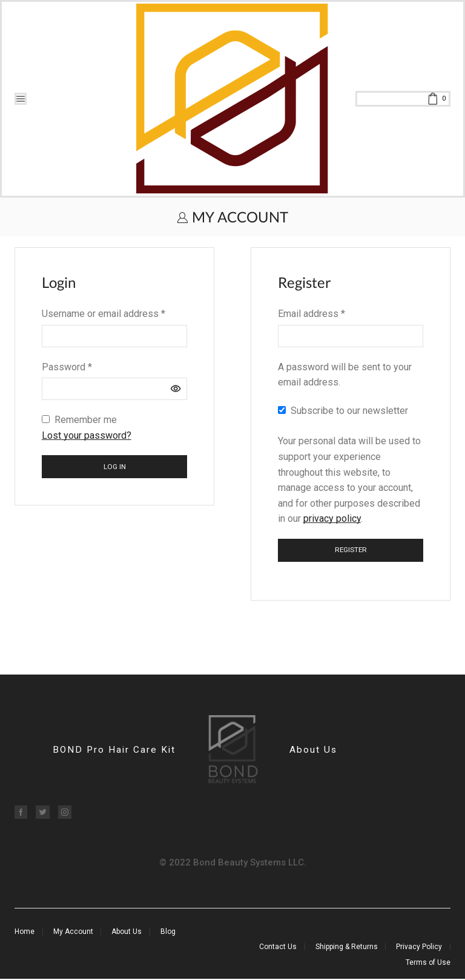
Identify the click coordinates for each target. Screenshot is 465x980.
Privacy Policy (419, 947)
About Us (314, 751)
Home (25, 933)
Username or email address (104, 314)
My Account (73, 933)
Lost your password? (87, 435)
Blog (168, 933)
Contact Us (278, 947)
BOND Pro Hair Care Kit (112, 751)
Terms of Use (428, 963)
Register (351, 550)
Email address (312, 314)
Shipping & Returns (347, 947)
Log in (115, 467)
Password (67, 367)
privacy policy (332, 518)
